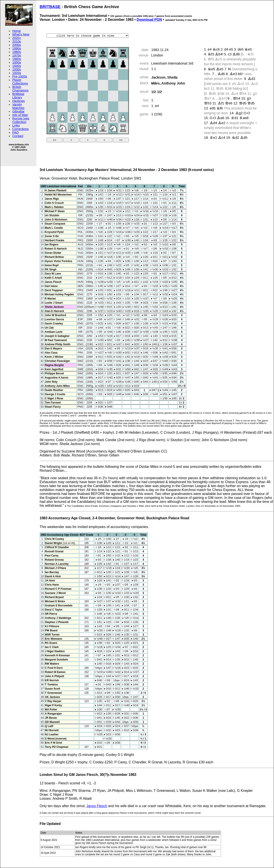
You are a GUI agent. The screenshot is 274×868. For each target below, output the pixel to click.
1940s (17, 66)
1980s (17, 52)
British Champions (20, 89)
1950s (17, 62)
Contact (18, 136)
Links (16, 125)
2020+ (17, 38)
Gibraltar (18, 111)
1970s (17, 55)
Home (17, 31)
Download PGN (149, 20)
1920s (17, 73)
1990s (17, 48)
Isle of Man (20, 115)
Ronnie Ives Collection (21, 120)
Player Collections (20, 82)
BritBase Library (18, 96)
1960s (17, 59)
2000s (17, 45)
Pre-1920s (20, 76)
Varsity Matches (18, 106)
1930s (17, 69)
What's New (21, 34)
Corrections (20, 129)
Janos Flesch (97, 806)
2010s (17, 41)
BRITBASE (50, 7)
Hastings (18, 101)
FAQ (15, 132)
